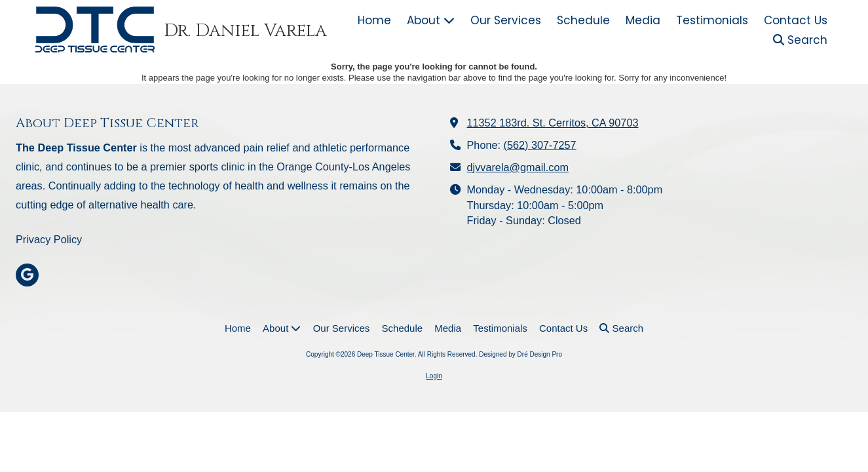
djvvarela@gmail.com (518, 167)
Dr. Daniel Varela (245, 31)
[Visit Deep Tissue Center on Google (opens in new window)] (27, 275)
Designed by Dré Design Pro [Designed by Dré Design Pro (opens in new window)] (520, 354)
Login (434, 376)
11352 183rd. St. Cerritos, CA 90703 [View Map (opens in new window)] (553, 123)
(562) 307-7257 (540, 145)
